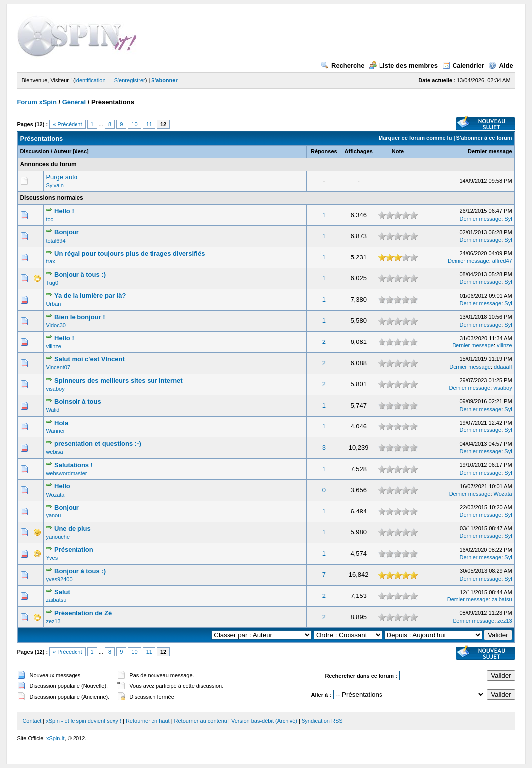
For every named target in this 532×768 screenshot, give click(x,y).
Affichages (359, 151)
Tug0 (52, 283)
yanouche (58, 537)
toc (49, 219)
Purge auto (62, 177)
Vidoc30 (56, 325)
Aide (500, 65)
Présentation (74, 550)
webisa (54, 452)
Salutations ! (74, 465)
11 (149, 124)
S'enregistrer (130, 80)
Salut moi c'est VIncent (89, 359)
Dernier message (490, 151)
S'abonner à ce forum (484, 138)
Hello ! (64, 211)
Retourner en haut (148, 721)
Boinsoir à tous (78, 401)
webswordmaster (66, 473)
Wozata (55, 495)
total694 (55, 241)
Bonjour (67, 232)
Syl (508, 219)
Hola (61, 423)
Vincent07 (58, 367)
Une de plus (73, 529)
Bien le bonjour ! (80, 317)
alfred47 (502, 261)
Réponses (324, 151)
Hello (62, 486)
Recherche (342, 65)
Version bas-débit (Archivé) (264, 721)
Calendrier (463, 65)
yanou (53, 515)
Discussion (35, 151)
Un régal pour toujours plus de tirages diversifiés (129, 253)
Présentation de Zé (83, 613)
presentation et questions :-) (98, 444)
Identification (90, 80)
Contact (32, 721)
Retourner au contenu (201, 721)
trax (50, 261)
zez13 (53, 621)
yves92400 (59, 579)
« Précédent (67, 124)
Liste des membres (403, 65)
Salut (62, 592)
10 (134, 124)
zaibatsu (56, 600)
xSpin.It (55, 738)
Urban (53, 304)
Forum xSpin (37, 102)
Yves (52, 558)
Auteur (62, 151)
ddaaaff (503, 367)
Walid (52, 410)
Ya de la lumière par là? (90, 296)
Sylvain (54, 185)
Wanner (55, 431)
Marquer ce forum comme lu (415, 138)
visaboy (55, 389)
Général (74, 102)
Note (398, 151)
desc (81, 151)
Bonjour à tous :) (80, 275)
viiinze (53, 346)
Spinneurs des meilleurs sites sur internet (118, 381)
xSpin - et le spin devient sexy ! (83, 721)
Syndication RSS (322, 721)
